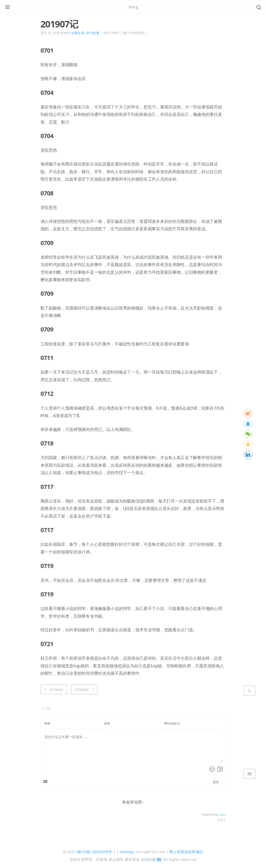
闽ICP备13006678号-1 (96, 852)
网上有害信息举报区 (186, 852)
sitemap (126, 852)
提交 (216, 782)
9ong (133, 7)
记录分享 (78, 33)
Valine (223, 815)
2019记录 (92, 33)
